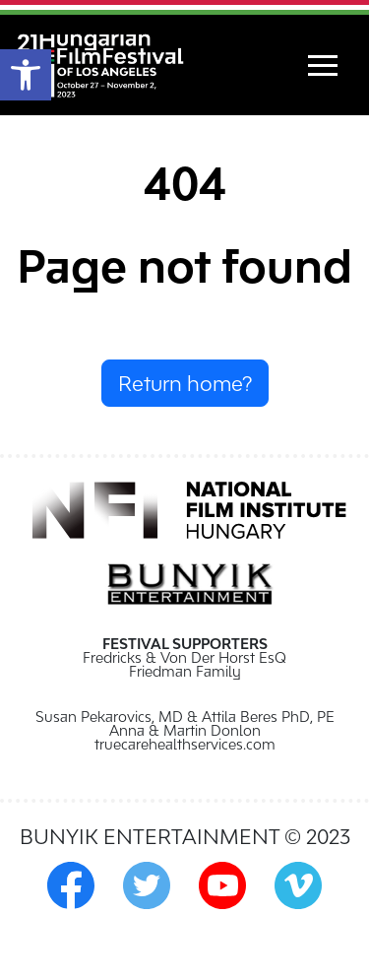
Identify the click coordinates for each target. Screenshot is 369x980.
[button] (26, 75)
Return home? (185, 383)
